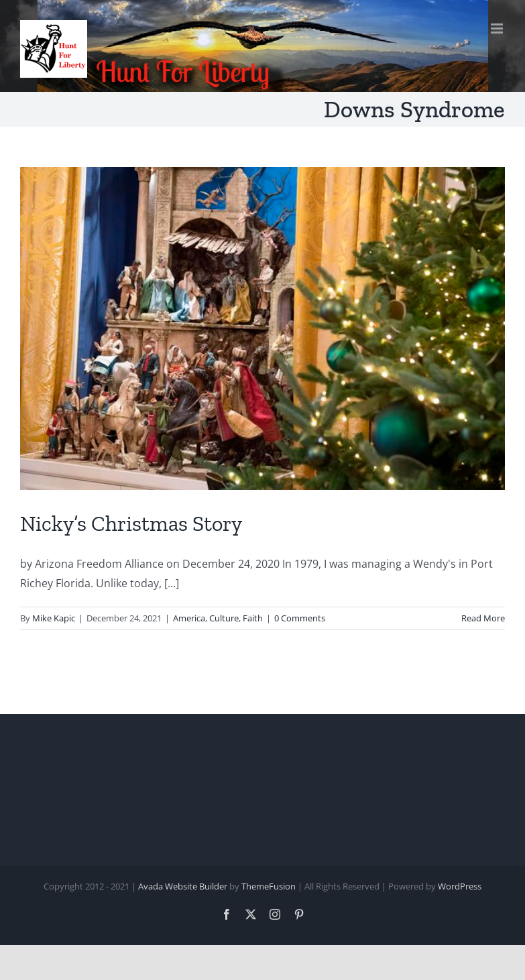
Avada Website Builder (183, 886)
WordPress (460, 886)
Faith (253, 618)
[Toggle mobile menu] (498, 28)
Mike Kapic (54, 618)
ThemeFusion (269, 886)
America (189, 618)
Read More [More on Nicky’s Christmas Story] (483, 618)
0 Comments (300, 618)
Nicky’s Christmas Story (131, 524)
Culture (224, 618)
